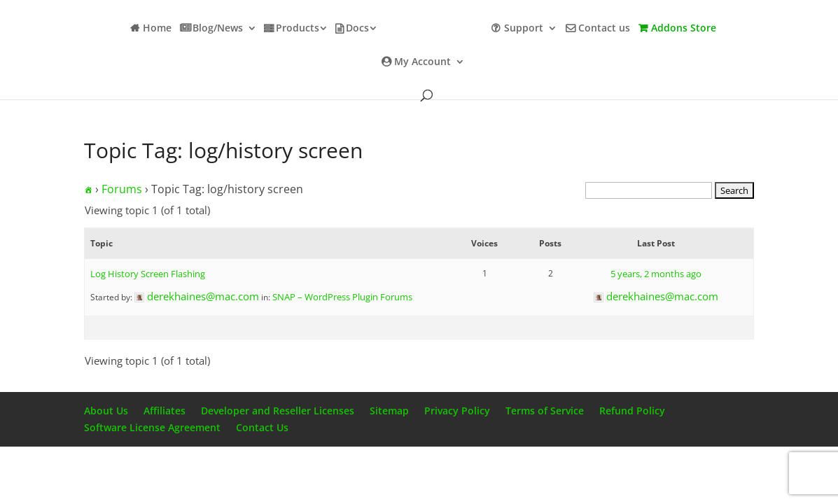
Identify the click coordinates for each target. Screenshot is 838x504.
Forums (122, 189)
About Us (106, 411)
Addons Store (684, 29)
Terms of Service (545, 411)
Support (524, 29)
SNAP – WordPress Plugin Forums (342, 297)
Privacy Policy (457, 411)
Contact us (604, 29)
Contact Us (262, 427)
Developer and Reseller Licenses (278, 411)
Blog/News (218, 29)
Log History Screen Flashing (148, 274)
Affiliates (165, 411)
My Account (423, 62)
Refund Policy (632, 411)
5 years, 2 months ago (656, 274)
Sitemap (389, 411)
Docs (357, 29)
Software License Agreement (152, 427)
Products (298, 29)
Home (157, 29)
